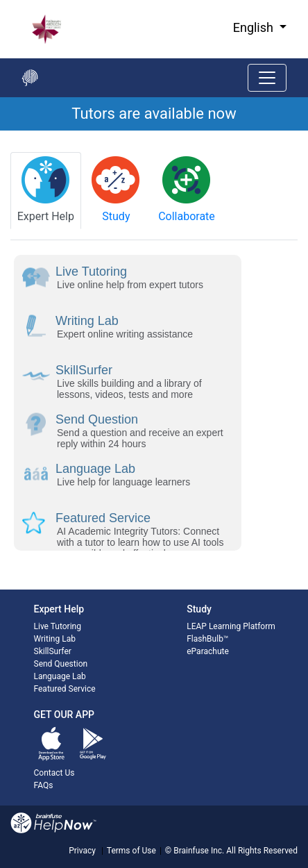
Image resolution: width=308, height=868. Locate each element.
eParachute (208, 651)
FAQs (44, 785)
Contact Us (54, 773)
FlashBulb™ (207, 639)
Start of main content (0, 131)
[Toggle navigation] (267, 78)
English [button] (255, 27)
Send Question (61, 664)
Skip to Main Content (0, 0)
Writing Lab (55, 639)
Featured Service (65, 689)
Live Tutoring (58, 626)
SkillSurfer (53, 651)
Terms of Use (131, 851)
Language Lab (60, 676)
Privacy (82, 851)
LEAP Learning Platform (231, 626)
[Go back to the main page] (30, 78)
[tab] (46, 191)
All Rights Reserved (261, 851)
